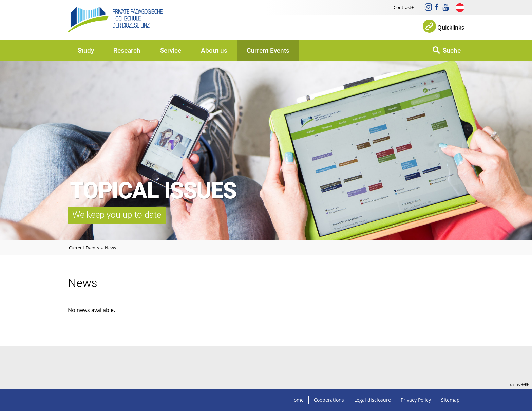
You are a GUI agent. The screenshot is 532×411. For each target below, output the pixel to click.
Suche (452, 50)
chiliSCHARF (519, 384)
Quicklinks (451, 28)
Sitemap (450, 400)
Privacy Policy (416, 400)
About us (214, 50)
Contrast (402, 7)
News (110, 248)
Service (171, 50)
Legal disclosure (373, 400)
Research (127, 50)
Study (86, 50)
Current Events (268, 50)
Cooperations (329, 400)
